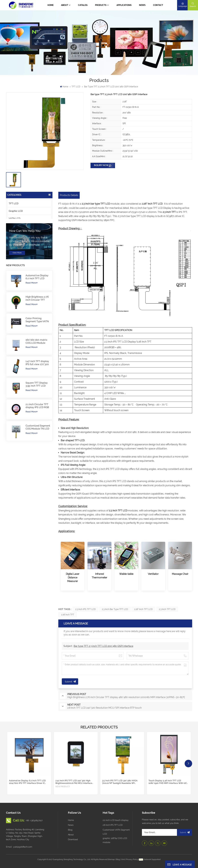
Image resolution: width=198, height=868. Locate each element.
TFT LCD (76, 87)
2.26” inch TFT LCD (143, 609)
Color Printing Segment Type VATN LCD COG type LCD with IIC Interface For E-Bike (37, 370)
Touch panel (16, 249)
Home (51, 5)
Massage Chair (180, 574)
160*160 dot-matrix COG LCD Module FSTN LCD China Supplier (36, 391)
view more (17, 303)
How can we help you (25, 281)
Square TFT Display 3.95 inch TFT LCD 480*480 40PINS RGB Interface (38, 434)
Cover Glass (15, 256)
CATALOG (83, 5)
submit (184, 832)
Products (101, 5)
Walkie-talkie (126, 574)
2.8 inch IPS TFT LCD (113, 825)
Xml (123, 859)
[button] (188, 764)
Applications (124, 5)
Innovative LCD (17, 241)
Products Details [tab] (69, 195)
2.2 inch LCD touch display (116, 820)
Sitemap (111, 859)
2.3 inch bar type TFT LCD (115, 609)
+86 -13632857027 (34, 820)
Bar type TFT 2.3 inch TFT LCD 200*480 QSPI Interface (103, 646)
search (193, 6)
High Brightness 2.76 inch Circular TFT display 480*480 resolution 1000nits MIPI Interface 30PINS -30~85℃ (38, 348)
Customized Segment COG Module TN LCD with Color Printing (38, 477)
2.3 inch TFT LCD (167, 609)
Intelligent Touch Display (23, 226)
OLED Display (16, 234)
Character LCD (17, 264)
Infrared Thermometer (99, 576)
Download (73, 839)
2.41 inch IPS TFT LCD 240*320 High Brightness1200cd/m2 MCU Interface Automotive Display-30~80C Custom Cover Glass (74, 782)
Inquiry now (101, 165)
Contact (158, 5)
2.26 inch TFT (68, 615)
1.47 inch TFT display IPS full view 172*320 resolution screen (37, 413)
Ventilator (153, 574)
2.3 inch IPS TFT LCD (85, 609)
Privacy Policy (132, 859)
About (65, 5)
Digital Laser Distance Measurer (73, 578)
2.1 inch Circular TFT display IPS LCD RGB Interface (37, 456)
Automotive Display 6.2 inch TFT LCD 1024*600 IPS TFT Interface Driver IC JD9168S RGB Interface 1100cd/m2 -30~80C (37, 327)
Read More (31, 333)
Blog (70, 830)
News (142, 5)
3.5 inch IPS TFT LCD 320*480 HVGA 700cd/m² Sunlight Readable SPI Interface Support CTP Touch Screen (120, 782)
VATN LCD (15, 219)
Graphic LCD (16, 211)
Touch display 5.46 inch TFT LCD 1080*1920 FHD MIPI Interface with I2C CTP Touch (168, 782)
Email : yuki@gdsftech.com (19, 847)
